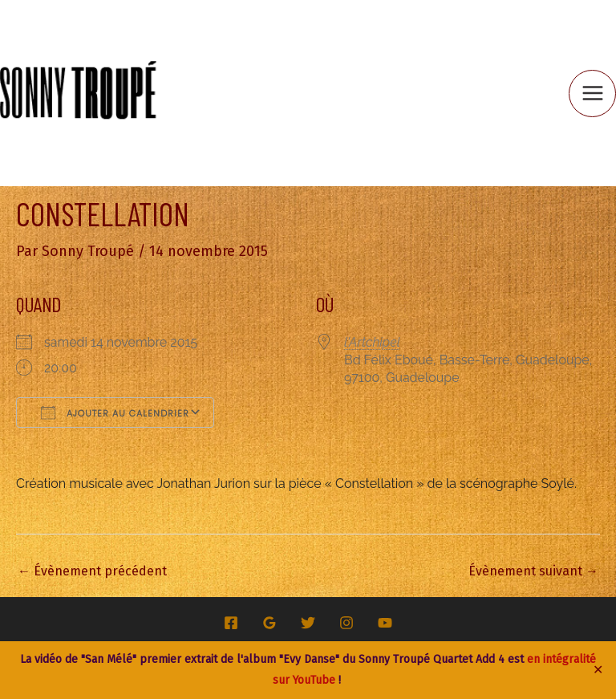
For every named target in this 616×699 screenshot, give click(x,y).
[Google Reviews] (269, 623)
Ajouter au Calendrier (115, 412)
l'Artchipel (372, 342)
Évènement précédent (92, 571)
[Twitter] (308, 623)
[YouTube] (385, 623)
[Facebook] (231, 623)
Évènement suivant (533, 571)
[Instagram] (346, 623)
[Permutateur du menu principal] (592, 93)
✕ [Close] (598, 670)
